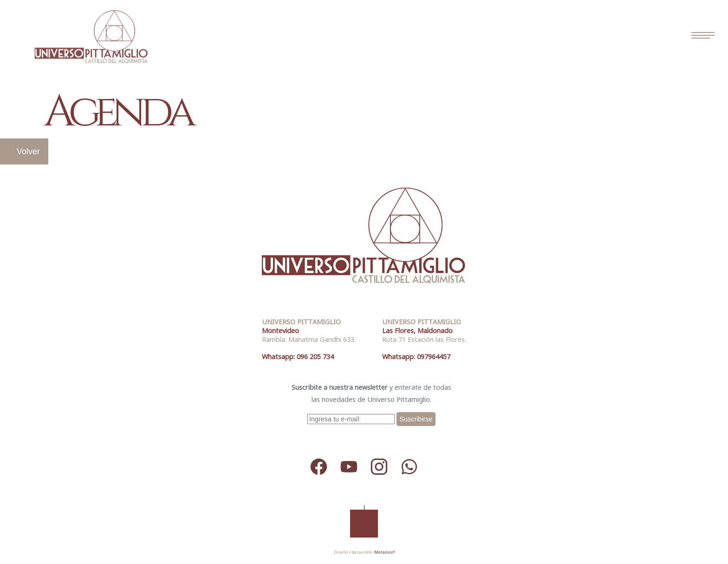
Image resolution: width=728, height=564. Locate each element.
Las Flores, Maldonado (417, 331)
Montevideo (280, 331)
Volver (28, 151)
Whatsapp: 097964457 (416, 357)
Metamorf (384, 552)
